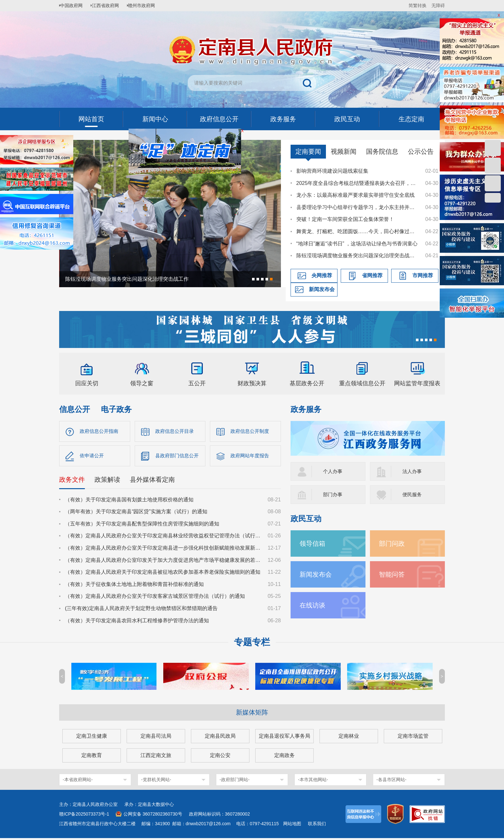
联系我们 (317, 826)
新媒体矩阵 (252, 714)
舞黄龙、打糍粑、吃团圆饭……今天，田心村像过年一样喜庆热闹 (358, 231)
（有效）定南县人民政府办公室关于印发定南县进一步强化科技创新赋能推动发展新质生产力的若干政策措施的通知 (163, 549)
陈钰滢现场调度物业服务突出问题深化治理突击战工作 (358, 256)
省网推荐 (372, 275)
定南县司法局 (156, 738)
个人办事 (333, 471)
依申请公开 (93, 457)
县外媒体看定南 (152, 481)
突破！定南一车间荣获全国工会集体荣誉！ (345, 219)
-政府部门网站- (234, 781)
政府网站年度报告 (251, 457)
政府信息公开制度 (251, 431)
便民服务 (413, 494)
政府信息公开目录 (176, 431)
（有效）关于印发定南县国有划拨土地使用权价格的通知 (129, 501)
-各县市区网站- (391, 781)
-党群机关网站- (156, 781)
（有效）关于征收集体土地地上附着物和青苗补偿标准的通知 (134, 586)
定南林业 (349, 738)
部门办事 (333, 494)
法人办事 (413, 471)
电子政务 (116, 409)
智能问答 (393, 574)
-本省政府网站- (78, 781)
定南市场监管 (413, 738)
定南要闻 (308, 151)
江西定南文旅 (156, 757)
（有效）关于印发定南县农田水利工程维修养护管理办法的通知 (137, 622)
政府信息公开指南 (100, 431)
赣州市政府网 (148, 5)
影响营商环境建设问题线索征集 (332, 171)
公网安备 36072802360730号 (153, 816)
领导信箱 (314, 543)
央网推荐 (322, 275)
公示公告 (421, 151)
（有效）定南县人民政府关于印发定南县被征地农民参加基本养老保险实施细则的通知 (163, 574)
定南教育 (92, 757)
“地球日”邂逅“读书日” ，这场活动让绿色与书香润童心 (357, 244)
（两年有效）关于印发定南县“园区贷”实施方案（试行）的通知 (136, 513)
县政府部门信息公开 (178, 457)
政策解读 (107, 481)
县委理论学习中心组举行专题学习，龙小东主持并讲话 (358, 207)
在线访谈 (314, 605)
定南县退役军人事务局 (284, 738)
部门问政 (393, 543)
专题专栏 (252, 644)
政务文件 (72, 481)
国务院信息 (382, 151)
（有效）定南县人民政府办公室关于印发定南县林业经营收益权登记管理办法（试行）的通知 (163, 538)
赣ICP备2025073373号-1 (84, 816)
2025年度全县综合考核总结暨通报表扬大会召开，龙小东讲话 (358, 183)
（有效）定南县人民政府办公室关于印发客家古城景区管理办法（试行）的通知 (155, 598)
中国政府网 (74, 5)
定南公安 (220, 757)
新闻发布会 (322, 289)
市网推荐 (423, 275)
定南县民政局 (220, 738)
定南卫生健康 (92, 738)
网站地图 (292, 826)
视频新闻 (344, 151)
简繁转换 (418, 5)
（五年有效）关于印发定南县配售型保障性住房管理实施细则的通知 (142, 525)
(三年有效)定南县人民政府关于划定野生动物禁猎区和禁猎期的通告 (141, 610)
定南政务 (284, 757)
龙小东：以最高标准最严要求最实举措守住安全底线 (355, 195)
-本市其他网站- (313, 781)
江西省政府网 (110, 5)
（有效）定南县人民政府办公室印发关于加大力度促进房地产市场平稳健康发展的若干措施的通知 (163, 562)
